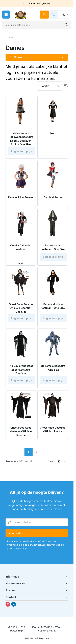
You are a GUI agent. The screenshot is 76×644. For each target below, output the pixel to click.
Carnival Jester (53, 197)
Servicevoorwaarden (39, 545)
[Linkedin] (14, 604)
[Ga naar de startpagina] (21, 15)
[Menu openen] (6, 15)
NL (66, 15)
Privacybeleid (13, 545)
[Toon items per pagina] (61, 461)
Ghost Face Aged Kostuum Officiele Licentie (21, 431)
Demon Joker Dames (21, 197)
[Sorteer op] (49, 86)
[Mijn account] (44, 15)
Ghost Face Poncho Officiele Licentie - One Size (21, 308)
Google (60, 545)
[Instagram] (8, 604)
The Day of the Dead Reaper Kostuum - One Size (21, 370)
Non (53, 133)
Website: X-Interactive (37, 638)
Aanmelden (16, 533)
